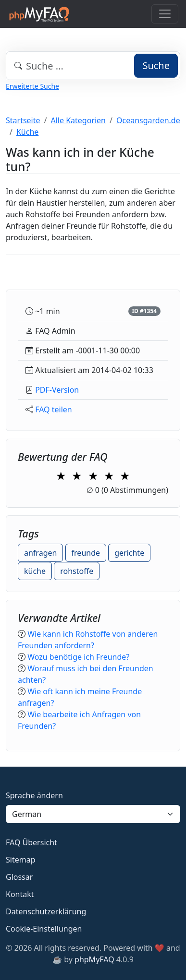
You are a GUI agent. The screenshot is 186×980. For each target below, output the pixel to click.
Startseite (23, 120)
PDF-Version (57, 390)
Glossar (19, 877)
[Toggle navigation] (165, 14)
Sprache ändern (34, 795)
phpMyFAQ (94, 959)
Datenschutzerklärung (46, 911)
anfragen (40, 553)
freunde (86, 553)
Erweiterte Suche (32, 86)
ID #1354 (144, 311)
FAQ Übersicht (31, 842)
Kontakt (20, 894)
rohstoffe (77, 571)
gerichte (129, 553)
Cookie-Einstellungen (44, 929)
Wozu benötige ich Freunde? (78, 657)
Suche (156, 65)
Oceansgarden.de (148, 120)
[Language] (93, 814)
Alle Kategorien (79, 120)
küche (35, 571)
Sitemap (21, 860)
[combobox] (93, 66)
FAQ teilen (54, 409)
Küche (27, 132)
